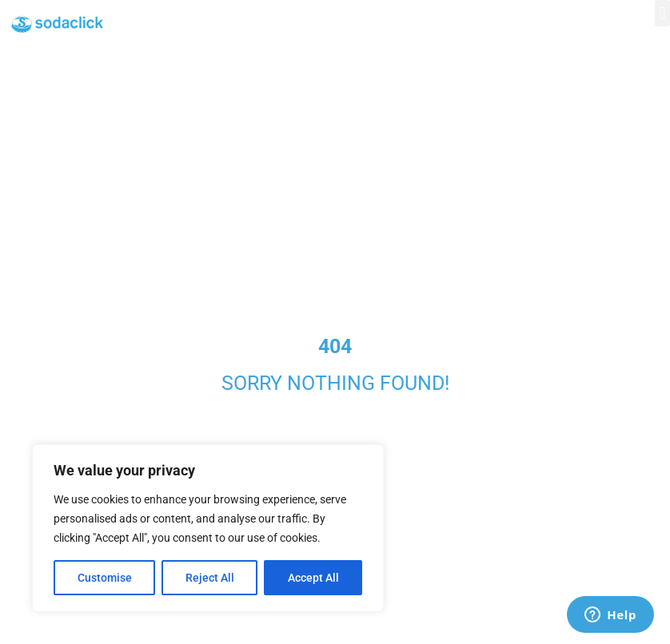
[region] (208, 528)
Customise (105, 578)
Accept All (313, 578)
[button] (662, 13)
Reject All (210, 578)
